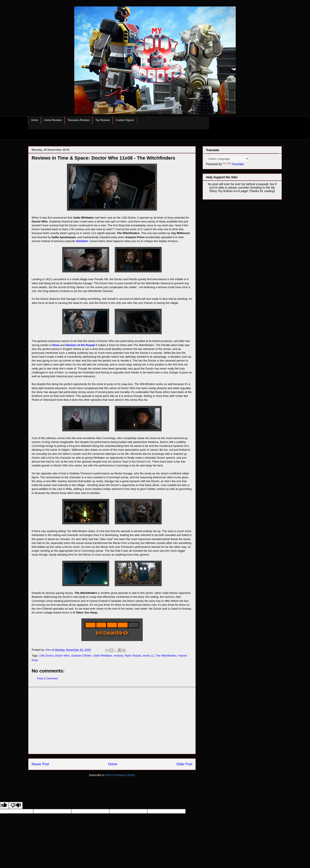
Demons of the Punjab (80, 345)
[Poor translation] (16, 805)
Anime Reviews (53, 120)
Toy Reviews (103, 120)
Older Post (184, 764)
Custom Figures (125, 120)
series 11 (148, 656)
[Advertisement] (112, 720)
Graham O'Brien (81, 656)
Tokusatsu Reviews (79, 120)
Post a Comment (47, 678)
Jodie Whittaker (103, 656)
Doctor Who (62, 656)
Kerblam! (82, 241)
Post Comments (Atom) (120, 775)
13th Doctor (46, 656)
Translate (233, 164)
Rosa (56, 345)
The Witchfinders (166, 656)
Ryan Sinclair (133, 656)
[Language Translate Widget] (227, 159)
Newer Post (40, 764)
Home (35, 120)
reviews (118, 656)
